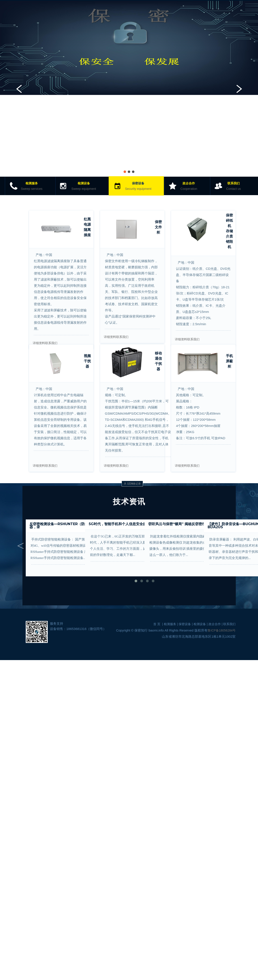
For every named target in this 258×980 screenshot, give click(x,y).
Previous (19, 89)
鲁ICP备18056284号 (222, 630)
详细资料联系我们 (45, 343)
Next (239, 89)
